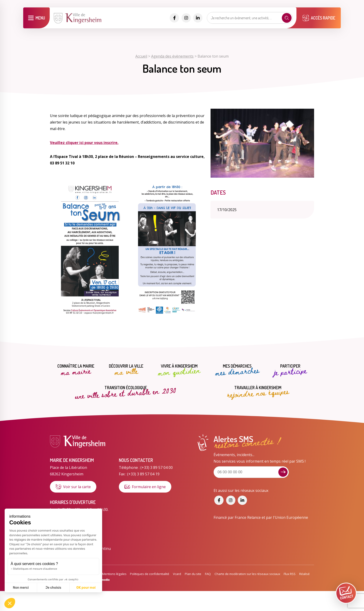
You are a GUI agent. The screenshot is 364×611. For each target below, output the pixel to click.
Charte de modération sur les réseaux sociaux (247, 574)
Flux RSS (290, 574)
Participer (290, 370)
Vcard (177, 574)
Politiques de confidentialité (150, 574)
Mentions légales (114, 574)
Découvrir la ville (126, 370)
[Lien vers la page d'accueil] (78, 23)
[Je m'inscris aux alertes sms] (283, 472)
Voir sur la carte (73, 487)
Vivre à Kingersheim (179, 370)
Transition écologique (126, 391)
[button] (10, 603)
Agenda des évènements (172, 56)
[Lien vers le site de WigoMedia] (98, 580)
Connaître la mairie (76, 370)
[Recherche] (287, 18)
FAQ (208, 574)
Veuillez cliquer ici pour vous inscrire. (84, 143)
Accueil (141, 56)
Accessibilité (90, 574)
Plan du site (193, 574)
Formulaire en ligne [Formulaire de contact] (145, 487)
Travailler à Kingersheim (258, 391)
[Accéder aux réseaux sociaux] (174, 18)
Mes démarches (237, 370)
